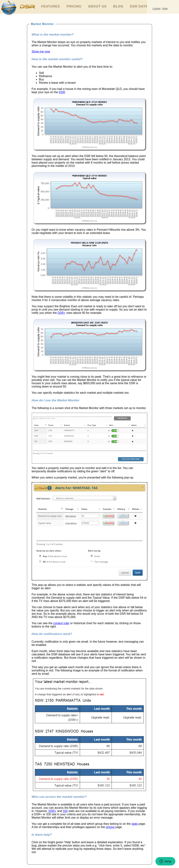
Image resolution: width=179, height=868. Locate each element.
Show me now (41, 52)
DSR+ (61, 313)
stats (135, 824)
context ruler (61, 623)
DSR (62, 92)
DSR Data (139, 6)
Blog (118, 6)
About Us (97, 6)
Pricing (74, 6)
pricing (110, 827)
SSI (65, 811)
